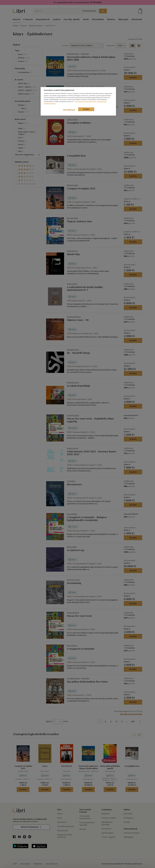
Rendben (86, 109)
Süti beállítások (69, 110)
